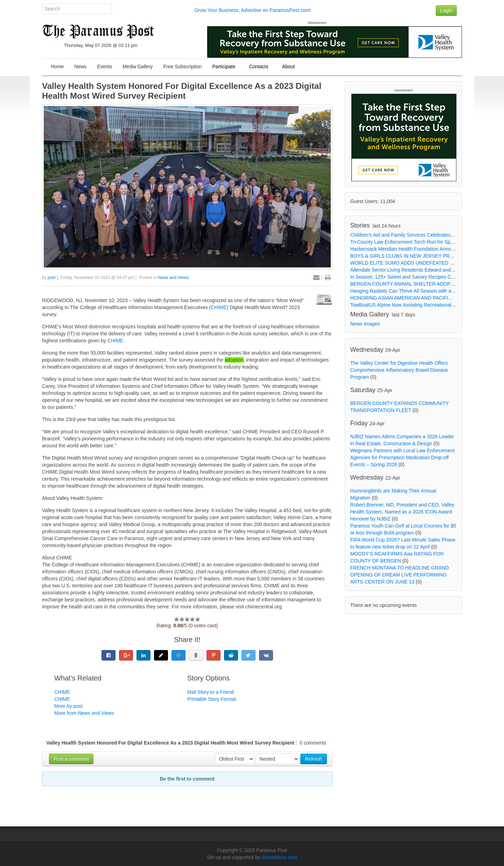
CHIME (219, 307)
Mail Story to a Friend (211, 692)
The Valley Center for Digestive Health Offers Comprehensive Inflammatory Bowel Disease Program (399, 370)
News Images (365, 324)
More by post (68, 706)
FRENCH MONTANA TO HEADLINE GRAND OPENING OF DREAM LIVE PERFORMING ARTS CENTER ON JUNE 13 (400, 575)
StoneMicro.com (279, 857)
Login (446, 11)
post (52, 278)
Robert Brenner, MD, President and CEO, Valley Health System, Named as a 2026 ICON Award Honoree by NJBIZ (402, 512)
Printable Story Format (212, 699)
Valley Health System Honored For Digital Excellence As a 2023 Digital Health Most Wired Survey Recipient (182, 91)
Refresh (313, 759)
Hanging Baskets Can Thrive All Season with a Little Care (413, 291)
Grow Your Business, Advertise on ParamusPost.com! (253, 10)
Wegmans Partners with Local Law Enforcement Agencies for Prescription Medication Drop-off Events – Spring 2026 (403, 458)
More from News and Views (84, 713)
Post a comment (71, 759)
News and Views (173, 278)
